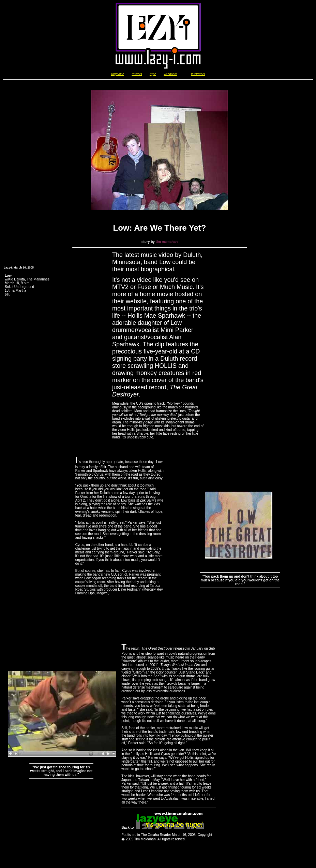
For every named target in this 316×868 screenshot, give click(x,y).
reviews (137, 74)
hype (153, 74)
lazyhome (118, 74)
